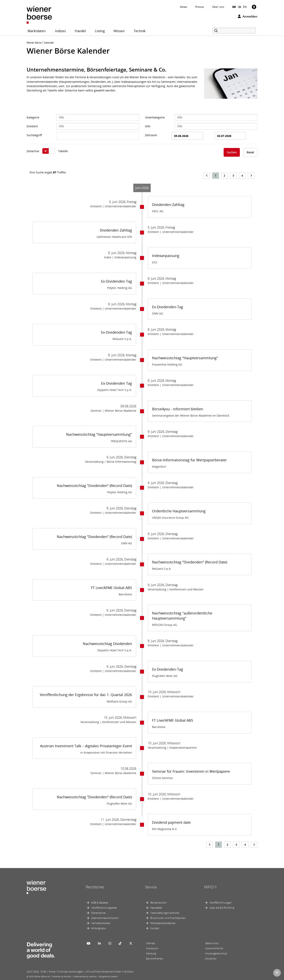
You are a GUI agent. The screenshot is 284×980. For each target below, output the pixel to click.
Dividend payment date (171, 822)
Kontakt (155, 928)
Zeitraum (151, 135)
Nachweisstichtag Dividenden (107, 644)
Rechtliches (95, 887)
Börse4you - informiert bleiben (178, 409)
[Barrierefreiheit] (254, 7)
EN (245, 7)
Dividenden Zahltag (116, 230)
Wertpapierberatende (163, 923)
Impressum (152, 948)
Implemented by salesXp (85, 976)
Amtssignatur (99, 928)
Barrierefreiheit (154, 959)
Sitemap (150, 943)
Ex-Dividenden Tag (117, 383)
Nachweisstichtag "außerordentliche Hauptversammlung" (182, 616)
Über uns (218, 7)
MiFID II (210, 887)
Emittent (32, 126)
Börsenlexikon (158, 903)
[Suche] (234, 31)
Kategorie (33, 117)
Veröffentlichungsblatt (104, 908)
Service (151, 887)
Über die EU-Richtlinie (222, 908)
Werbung (151, 953)
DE (234, 7)
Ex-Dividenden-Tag (116, 281)
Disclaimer (211, 959)
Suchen (232, 152)
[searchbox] (98, 117)
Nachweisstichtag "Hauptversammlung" (185, 358)
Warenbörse (98, 913)
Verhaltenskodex (101, 923)
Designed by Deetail (108, 976)
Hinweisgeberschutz (216, 953)
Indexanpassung (166, 256)
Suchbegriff (34, 135)
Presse (200, 7)
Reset (250, 152)
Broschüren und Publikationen (168, 918)
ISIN (148, 126)
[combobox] (98, 117)
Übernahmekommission (105, 918)
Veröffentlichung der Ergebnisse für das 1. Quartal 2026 (86, 695)
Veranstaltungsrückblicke (165, 913)
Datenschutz (212, 943)
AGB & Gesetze (100, 903)
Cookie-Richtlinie (214, 948)
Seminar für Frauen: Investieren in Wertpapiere (191, 771)
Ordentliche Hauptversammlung (179, 511)
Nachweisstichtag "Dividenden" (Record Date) (94, 486)
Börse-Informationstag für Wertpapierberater (189, 460)
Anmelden (248, 16)
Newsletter (156, 908)
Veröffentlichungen (221, 903)
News (184, 7)
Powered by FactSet (62, 976)
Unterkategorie (155, 117)
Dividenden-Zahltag (168, 205)
